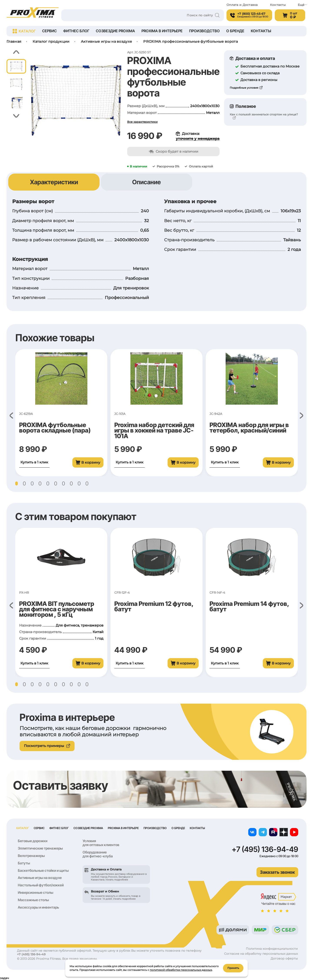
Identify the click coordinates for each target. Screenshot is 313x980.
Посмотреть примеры (47, 746)
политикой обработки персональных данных (181, 970)
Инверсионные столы (36, 892)
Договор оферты (284, 958)
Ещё (302, 5)
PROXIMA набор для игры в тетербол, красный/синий (249, 428)
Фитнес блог (76, 31)
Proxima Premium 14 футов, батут (249, 606)
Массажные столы (33, 900)
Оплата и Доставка (242, 5)
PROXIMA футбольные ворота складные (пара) (55, 428)
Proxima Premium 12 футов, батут (154, 606)
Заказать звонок (277, 872)
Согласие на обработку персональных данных (261, 954)
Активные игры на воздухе (40, 878)
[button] (16, 52)
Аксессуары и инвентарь (38, 907)
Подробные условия (244, 88)
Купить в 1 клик (34, 462)
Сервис (49, 31)
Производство (204, 31)
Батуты (24, 863)
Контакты (278, 5)
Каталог (24, 31)
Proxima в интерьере (162, 31)
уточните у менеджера (198, 139)
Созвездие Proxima (115, 31)
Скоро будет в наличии (173, 151)
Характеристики (54, 182)
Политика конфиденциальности (272, 949)
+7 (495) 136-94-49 (265, 849)
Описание (147, 182)
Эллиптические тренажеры (40, 848)
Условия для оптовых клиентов (101, 843)
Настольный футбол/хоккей (41, 885)
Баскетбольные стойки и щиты (43, 870)
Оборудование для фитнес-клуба (98, 854)
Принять (233, 968)
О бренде (235, 31)
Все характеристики (142, 122)
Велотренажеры (31, 856)
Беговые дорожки (33, 841)
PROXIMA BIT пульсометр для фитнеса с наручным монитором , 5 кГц (57, 609)
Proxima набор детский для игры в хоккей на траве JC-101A (154, 430)
